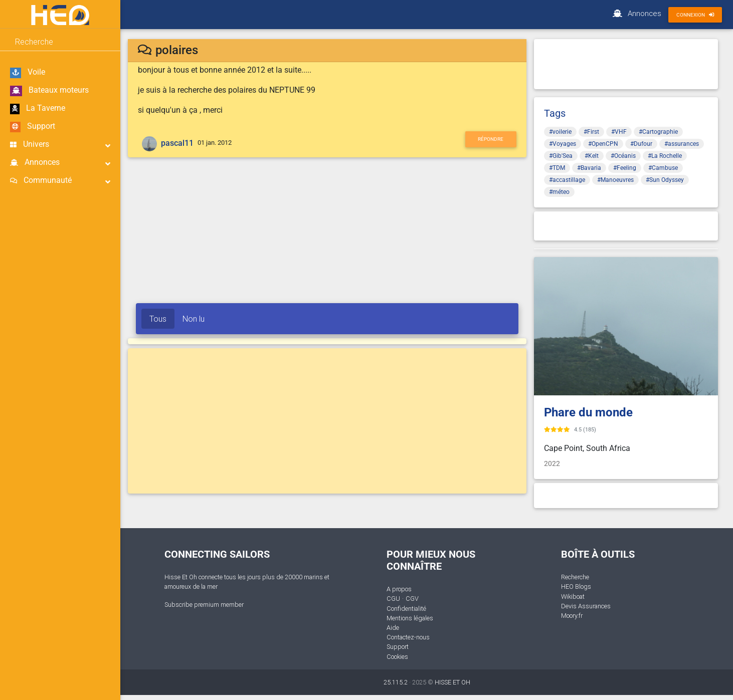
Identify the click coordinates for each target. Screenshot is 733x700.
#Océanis (623, 156)
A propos (399, 589)
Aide (393, 628)
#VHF (619, 132)
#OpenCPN (603, 144)
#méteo (559, 192)
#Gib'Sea (561, 156)
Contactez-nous (408, 637)
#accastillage (567, 180)
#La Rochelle (665, 156)
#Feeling (625, 168)
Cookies (397, 657)
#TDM (557, 168)
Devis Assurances (586, 606)
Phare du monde (588, 412)
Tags (555, 113)
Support (33, 127)
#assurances (682, 144)
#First (591, 132)
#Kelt (592, 156)
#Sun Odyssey (665, 180)
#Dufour (641, 144)
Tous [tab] (158, 319)
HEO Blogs (576, 587)
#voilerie (560, 132)
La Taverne (38, 109)
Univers (60, 145)
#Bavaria (589, 168)
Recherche (575, 577)
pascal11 (177, 143)
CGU (393, 599)
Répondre (491, 139)
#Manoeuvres (615, 180)
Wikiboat (573, 597)
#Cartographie (658, 132)
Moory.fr (572, 616)
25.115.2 (396, 682)
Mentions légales (410, 618)
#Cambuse (663, 168)
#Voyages (563, 144)
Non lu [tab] (194, 319)
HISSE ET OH (452, 682)
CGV (412, 599)
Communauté (60, 181)
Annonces (60, 163)
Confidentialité (406, 609)
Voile (28, 73)
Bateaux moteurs (49, 91)
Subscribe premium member (204, 605)
